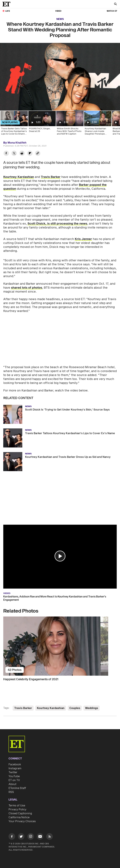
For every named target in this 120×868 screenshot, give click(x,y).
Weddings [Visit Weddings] (92, 708)
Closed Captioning (20, 813)
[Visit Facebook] (12, 837)
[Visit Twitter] (21, 837)
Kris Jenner (83, 239)
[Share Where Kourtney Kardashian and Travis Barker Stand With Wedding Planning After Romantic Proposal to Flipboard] (30, 154)
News (60, 19)
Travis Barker (51, 177)
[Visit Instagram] (31, 837)
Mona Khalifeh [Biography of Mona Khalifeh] (17, 143)
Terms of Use (17, 806)
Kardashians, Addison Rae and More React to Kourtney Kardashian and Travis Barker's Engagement (55, 598)
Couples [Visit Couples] (75, 708)
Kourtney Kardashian (19, 177)
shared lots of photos (27, 288)
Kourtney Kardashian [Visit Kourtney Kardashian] (51, 708)
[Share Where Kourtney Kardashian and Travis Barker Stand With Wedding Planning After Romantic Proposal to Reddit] (22, 154)
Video (58, 11)
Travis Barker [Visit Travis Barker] (23, 708)
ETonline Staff (17, 788)
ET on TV (14, 780)
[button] (60, 556)
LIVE (8, 11)
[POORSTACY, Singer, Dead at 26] (42, 124)
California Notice (19, 817)
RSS (11, 792)
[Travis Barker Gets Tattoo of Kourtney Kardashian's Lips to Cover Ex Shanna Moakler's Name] (14, 124)
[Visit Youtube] (40, 837)
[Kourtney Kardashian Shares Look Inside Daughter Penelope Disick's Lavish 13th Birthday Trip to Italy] (98, 124)
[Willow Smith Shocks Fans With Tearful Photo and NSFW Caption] (70, 124)
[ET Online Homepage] (7, 4)
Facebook (15, 765)
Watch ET (112, 11)
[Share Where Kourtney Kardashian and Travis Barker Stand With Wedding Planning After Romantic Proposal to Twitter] (14, 154)
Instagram (15, 768)
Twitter (13, 772)
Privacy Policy (17, 810)
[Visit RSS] (50, 837)
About (12, 784)
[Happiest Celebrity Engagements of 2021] (60, 646)
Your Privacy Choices (22, 821)
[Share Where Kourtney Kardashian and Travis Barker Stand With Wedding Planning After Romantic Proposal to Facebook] (6, 154)
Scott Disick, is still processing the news (57, 224)
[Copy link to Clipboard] (38, 154)
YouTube (14, 776)
